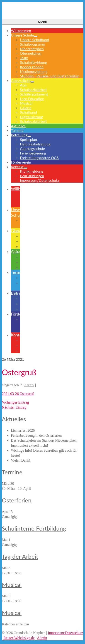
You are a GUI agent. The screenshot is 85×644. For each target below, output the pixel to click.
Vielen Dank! (21, 460)
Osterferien (17, 500)
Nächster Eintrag (14, 407)
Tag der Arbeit (20, 556)
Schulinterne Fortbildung (34, 528)
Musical (12, 585)
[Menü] (42, 22)
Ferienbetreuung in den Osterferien (36, 435)
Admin (42, 638)
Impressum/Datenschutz (65, 633)
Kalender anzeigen (15, 624)
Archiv (29, 385)
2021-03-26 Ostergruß (18, 394)
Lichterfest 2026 (23, 430)
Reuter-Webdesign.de (19, 638)
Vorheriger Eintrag (15, 402)
